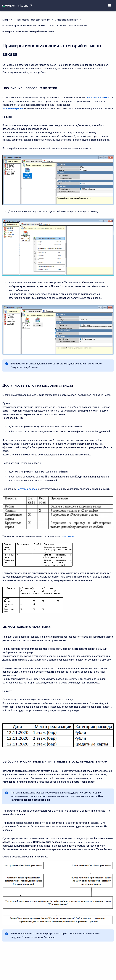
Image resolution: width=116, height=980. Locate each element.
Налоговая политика (98, 98)
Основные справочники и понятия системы (24, 26)
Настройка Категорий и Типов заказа (68, 26)
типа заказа (67, 536)
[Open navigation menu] (110, 6)
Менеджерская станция (66, 20)
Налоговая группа (13, 108)
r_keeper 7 (25, 6)
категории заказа (27, 489)
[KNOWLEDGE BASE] (9, 6)
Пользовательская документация (33, 20)
